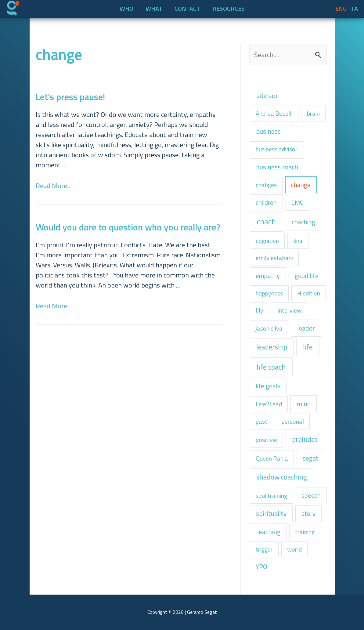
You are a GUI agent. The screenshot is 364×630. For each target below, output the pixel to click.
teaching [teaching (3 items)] (268, 532)
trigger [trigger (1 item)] (264, 549)
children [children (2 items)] (266, 202)
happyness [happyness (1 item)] (269, 293)
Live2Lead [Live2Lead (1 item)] (269, 404)
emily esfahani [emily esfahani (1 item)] (274, 258)
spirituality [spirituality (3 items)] (271, 513)
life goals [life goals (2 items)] (268, 386)
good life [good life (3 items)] (307, 276)
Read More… (54, 186)
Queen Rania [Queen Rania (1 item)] (272, 458)
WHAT (154, 9)
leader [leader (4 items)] (306, 328)
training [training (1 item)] (305, 532)
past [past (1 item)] (261, 421)
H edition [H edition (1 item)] (309, 293)
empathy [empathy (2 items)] (268, 276)
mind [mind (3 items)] (304, 404)
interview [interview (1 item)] (290, 310)
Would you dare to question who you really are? (128, 227)
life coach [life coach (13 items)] (271, 367)
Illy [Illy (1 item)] (259, 310)
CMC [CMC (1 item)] (297, 203)
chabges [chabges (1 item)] (266, 185)
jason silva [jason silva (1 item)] (269, 328)
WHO (126, 9)
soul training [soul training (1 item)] (271, 496)
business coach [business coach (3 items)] (277, 167)
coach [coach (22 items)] (266, 222)
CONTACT (187, 9)
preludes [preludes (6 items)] (305, 439)
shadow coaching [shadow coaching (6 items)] (282, 477)
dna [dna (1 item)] (298, 241)
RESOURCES (229, 9)
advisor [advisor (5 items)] (267, 96)
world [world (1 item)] (294, 549)
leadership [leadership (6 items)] (272, 347)
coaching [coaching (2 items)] (303, 222)
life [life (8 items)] (308, 347)
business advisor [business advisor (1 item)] (277, 149)
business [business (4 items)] (268, 131)
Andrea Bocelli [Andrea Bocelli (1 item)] (274, 113)
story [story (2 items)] (308, 513)
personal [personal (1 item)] (293, 421)
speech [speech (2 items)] (311, 495)
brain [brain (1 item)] (313, 113)
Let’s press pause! (70, 97)
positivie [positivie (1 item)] (266, 440)
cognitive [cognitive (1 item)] (267, 241)
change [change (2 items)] (301, 185)
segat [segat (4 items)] (311, 458)
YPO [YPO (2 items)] (261, 567)
